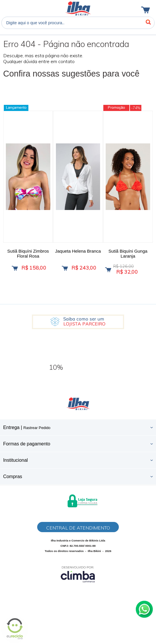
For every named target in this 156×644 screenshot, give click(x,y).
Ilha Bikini (78, 8)
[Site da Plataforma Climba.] (78, 574)
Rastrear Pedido (37, 428)
